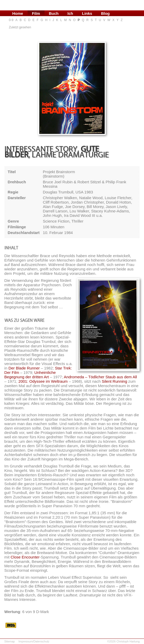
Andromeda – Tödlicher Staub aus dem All (100, 377)
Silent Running (115, 381)
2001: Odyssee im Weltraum (43, 381)
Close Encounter (25, 557)
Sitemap (10, 641)
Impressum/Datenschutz (34, 641)
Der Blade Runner (24, 368)
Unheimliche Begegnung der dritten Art (30, 375)
